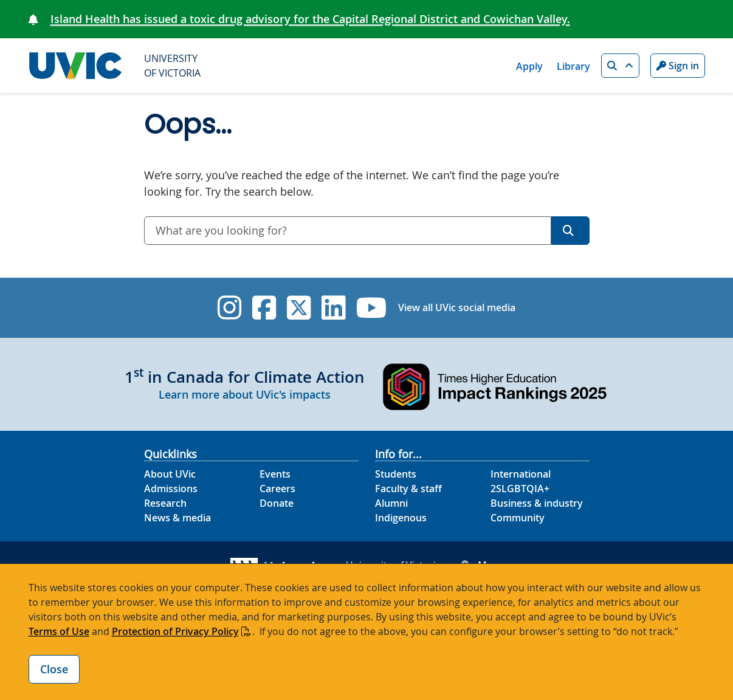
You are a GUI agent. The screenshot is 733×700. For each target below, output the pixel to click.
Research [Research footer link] (165, 503)
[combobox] (348, 231)
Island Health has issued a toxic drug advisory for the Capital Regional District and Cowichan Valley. (310, 19)
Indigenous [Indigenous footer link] (401, 518)
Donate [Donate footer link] (277, 503)
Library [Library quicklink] (573, 66)
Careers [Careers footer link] (277, 489)
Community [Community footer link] (518, 518)
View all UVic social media (457, 307)
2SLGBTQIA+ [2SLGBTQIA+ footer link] (520, 489)
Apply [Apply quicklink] (529, 66)
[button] (620, 66)
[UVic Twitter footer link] (299, 308)
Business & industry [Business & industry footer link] (537, 503)
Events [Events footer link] (275, 474)
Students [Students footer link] (396, 474)
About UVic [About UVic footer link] (170, 474)
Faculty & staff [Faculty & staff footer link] (408, 489)
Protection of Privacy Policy (175, 631)
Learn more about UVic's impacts (245, 394)
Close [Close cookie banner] (54, 669)
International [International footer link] (521, 474)
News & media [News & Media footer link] (177, 518)
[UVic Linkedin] (333, 308)
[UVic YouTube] (372, 308)
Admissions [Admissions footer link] (171, 489)
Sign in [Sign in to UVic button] (678, 66)
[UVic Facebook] (264, 308)
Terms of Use (59, 631)
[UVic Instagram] (229, 308)
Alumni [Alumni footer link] (391, 503)
